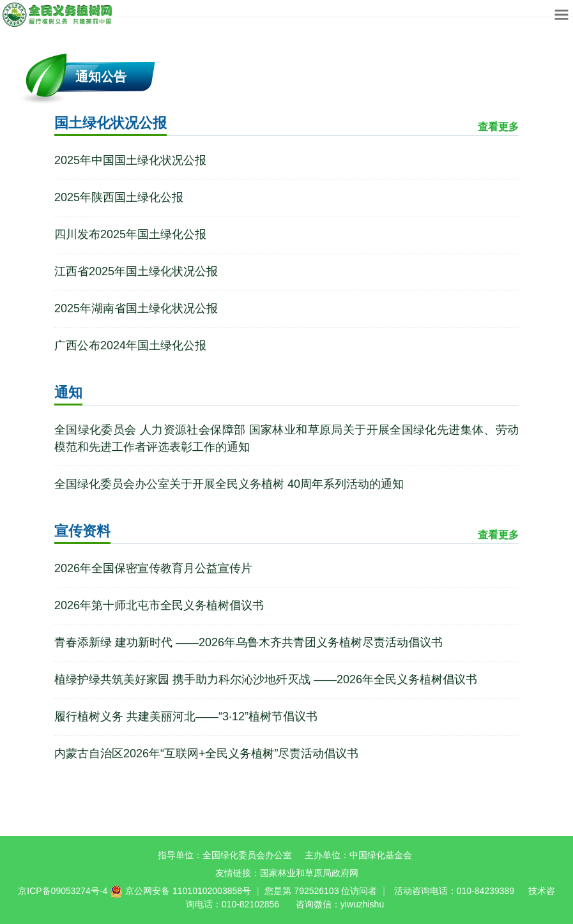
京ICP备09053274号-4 (63, 891)
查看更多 (498, 127)
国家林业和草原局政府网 (309, 873)
